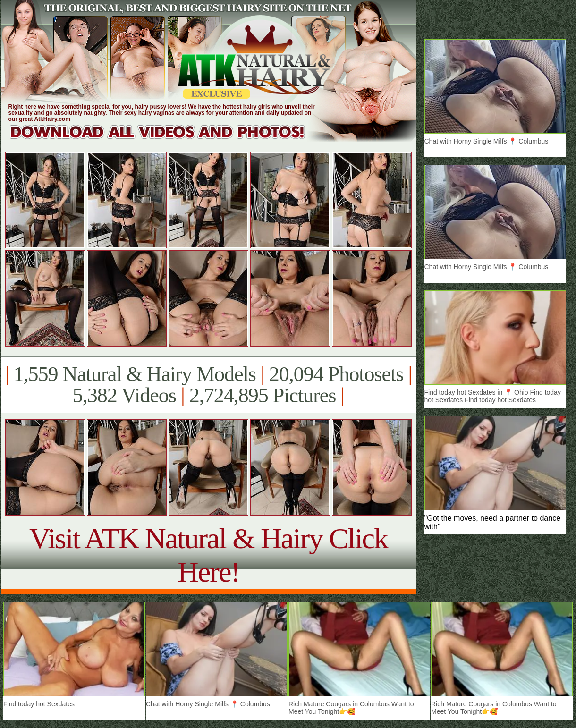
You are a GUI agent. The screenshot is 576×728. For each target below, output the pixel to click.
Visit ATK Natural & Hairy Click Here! (208, 555)
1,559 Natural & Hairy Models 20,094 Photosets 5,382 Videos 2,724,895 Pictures (208, 385)
